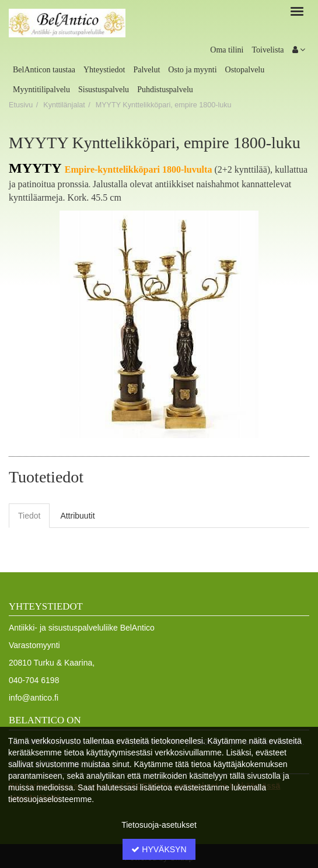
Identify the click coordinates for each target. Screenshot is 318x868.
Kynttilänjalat (64, 105)
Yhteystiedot (104, 70)
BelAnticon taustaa (44, 70)
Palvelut (146, 70)
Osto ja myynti (192, 70)
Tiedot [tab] (29, 516)
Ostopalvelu (245, 70)
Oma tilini (227, 50)
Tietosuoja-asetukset (159, 825)
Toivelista (268, 50)
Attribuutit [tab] (77, 516)
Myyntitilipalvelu (41, 90)
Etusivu (21, 105)
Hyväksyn (159, 849)
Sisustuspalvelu (104, 90)
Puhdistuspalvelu (165, 90)
